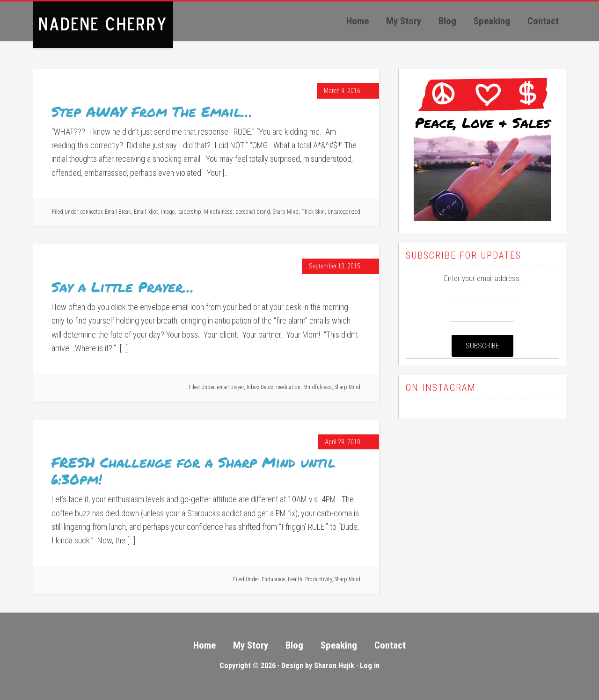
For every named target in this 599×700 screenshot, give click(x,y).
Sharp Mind (286, 212)
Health (295, 579)
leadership (189, 212)
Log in (370, 666)
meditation (288, 387)
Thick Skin (313, 212)
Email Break (118, 212)
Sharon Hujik (334, 666)
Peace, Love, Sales (103, 25)
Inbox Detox (260, 387)
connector (91, 212)
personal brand (253, 212)
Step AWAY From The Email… (152, 112)
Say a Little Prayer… (123, 287)
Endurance (273, 579)
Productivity (318, 579)
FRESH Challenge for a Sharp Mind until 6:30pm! (194, 471)
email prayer (230, 387)
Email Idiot (146, 212)
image (168, 212)
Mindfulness (218, 212)
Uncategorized (344, 212)
